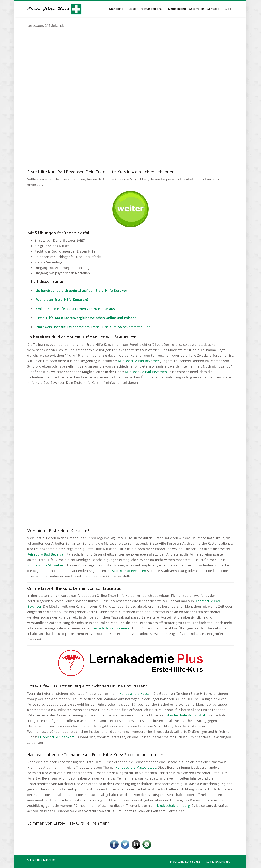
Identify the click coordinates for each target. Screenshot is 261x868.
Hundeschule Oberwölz (56, 737)
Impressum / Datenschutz (185, 862)
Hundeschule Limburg (173, 806)
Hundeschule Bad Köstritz (187, 715)
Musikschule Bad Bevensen (139, 361)
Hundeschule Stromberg (46, 565)
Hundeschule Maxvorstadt (136, 767)
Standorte (116, 9)
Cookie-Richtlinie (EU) (219, 862)
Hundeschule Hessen (135, 693)
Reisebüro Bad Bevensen (46, 554)
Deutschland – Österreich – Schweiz (194, 9)
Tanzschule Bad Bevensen (111, 628)
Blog (228, 9)
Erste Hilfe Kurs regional (146, 9)
